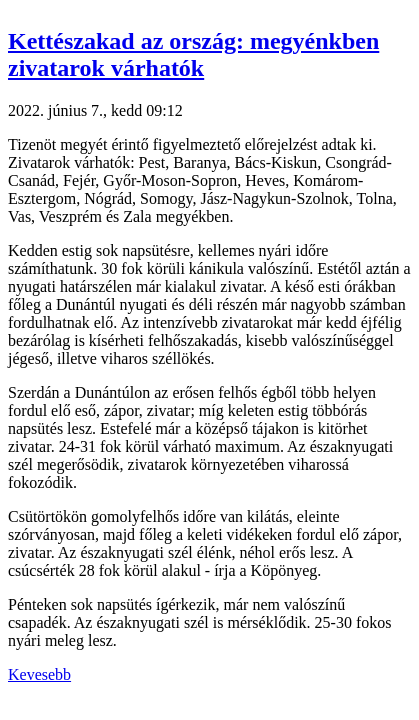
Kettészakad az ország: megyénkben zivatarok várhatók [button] (193, 54)
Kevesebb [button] (39, 674)
